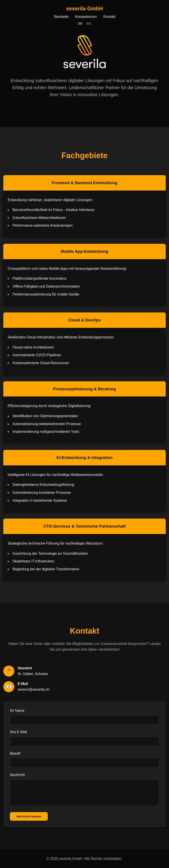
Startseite (61, 17)
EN (89, 24)
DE (80, 24)
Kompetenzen (86, 17)
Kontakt (109, 17)
